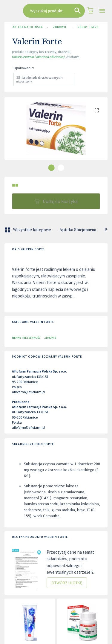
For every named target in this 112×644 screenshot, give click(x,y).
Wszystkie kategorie (28, 230)
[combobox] (54, 11)
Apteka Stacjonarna (78, 230)
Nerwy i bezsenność (26, 338)
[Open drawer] (102, 11)
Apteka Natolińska (27, 27)
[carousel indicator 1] (51, 168)
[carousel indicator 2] (61, 168)
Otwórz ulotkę (67, 583)
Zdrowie (60, 27)
